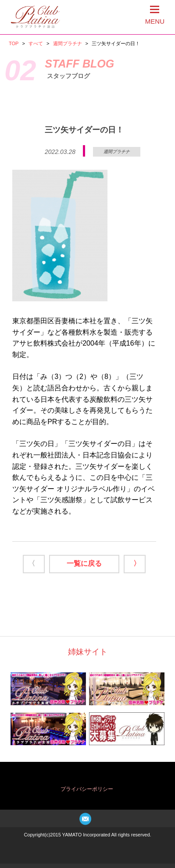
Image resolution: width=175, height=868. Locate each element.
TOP (14, 43)
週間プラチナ (68, 43)
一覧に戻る (84, 563)
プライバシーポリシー (87, 789)
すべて (36, 43)
